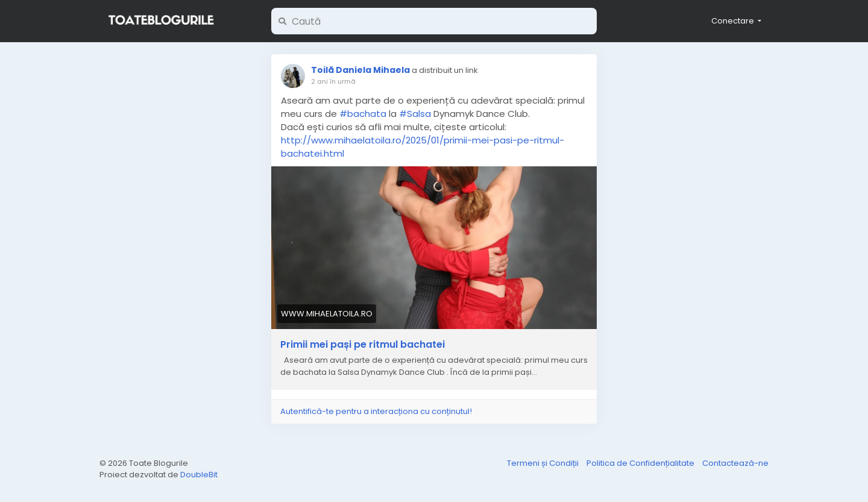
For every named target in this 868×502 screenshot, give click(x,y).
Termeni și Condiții (544, 463)
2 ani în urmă (333, 81)
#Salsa (415, 114)
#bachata (363, 114)
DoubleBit (199, 475)
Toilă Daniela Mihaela (360, 70)
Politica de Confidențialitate (641, 463)
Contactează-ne (735, 463)
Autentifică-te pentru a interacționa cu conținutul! (376, 411)
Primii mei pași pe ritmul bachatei (363, 345)
